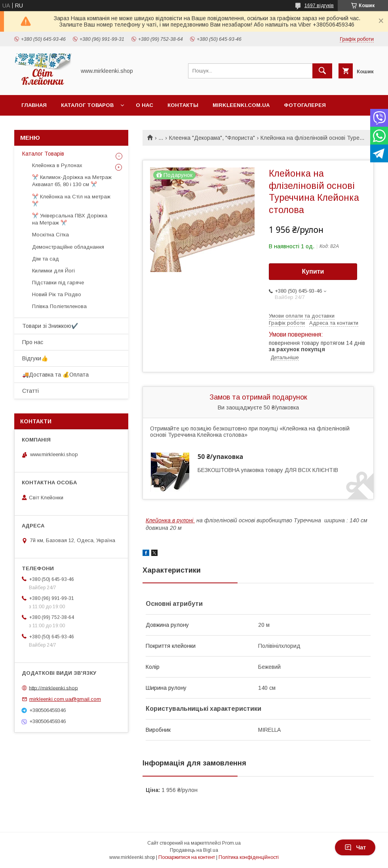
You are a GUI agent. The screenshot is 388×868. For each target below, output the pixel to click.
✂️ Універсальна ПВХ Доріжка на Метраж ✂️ (70, 219)
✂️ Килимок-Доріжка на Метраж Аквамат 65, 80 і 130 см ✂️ (72, 181)
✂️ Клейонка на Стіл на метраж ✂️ (71, 200)
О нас (145, 105)
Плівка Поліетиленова (59, 306)
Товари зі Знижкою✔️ (50, 326)
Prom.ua (231, 843)
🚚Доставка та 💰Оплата (55, 375)
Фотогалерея (305, 105)
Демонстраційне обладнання (68, 247)
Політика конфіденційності (249, 857)
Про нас (33, 342)
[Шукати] (322, 71)
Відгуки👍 (35, 358)
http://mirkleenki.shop (53, 688)
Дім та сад (46, 259)
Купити (313, 271)
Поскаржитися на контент (187, 857)
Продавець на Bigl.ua (194, 850)
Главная (34, 105)
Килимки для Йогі (53, 271)
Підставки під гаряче (58, 283)
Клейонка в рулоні (170, 520)
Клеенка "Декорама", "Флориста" (212, 138)
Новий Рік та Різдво (57, 294)
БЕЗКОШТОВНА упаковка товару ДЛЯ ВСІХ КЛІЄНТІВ (268, 470)
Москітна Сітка (50, 235)
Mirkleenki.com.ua (241, 105)
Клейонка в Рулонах (57, 165)
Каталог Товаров (87, 105)
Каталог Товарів (43, 154)
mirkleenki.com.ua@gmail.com (65, 699)
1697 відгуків (319, 6)
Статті (30, 391)
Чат (355, 847)
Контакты (183, 105)
